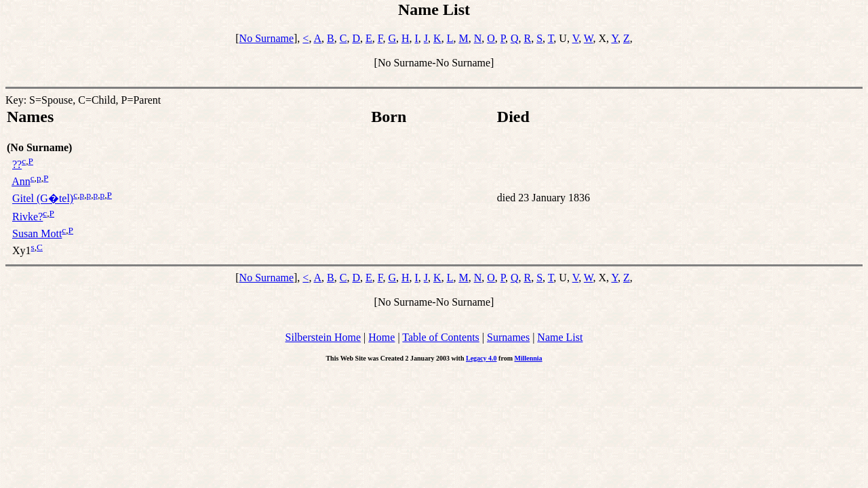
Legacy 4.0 (481, 358)
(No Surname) (39, 147)
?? (17, 164)
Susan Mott (37, 233)
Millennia (528, 358)
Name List (560, 337)
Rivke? (27, 217)
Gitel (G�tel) (43, 199)
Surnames (508, 337)
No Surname (267, 38)
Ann (21, 181)
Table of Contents (441, 337)
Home (381, 337)
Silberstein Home (323, 337)
